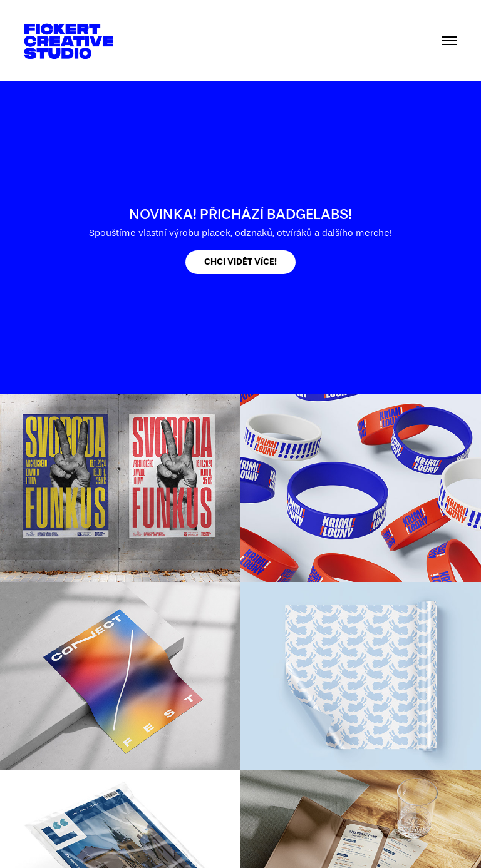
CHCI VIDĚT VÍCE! (240, 262)
